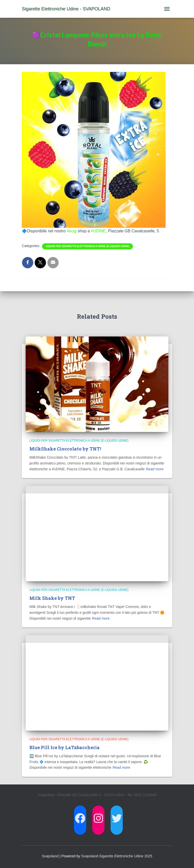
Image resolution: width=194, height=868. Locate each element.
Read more (155, 469)
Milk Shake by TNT (52, 598)
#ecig (72, 231)
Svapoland (50, 856)
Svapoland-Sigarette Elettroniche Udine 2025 (117, 856)
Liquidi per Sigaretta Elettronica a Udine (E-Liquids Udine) (87, 246)
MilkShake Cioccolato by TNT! (65, 449)
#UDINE (99, 231)
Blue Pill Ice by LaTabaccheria (65, 747)
